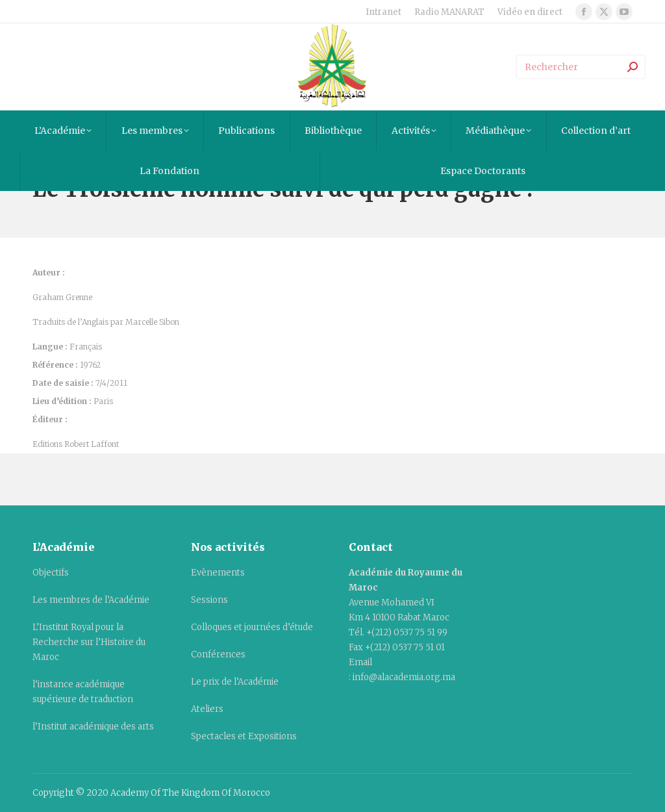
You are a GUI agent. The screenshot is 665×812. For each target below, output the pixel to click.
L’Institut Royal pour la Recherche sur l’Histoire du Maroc (89, 642)
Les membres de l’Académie (91, 600)
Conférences (218, 654)
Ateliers (207, 709)
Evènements (218, 573)
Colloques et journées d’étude (252, 627)
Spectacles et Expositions (244, 736)
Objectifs (51, 573)
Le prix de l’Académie (235, 682)
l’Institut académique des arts (93, 727)
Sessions (209, 600)
